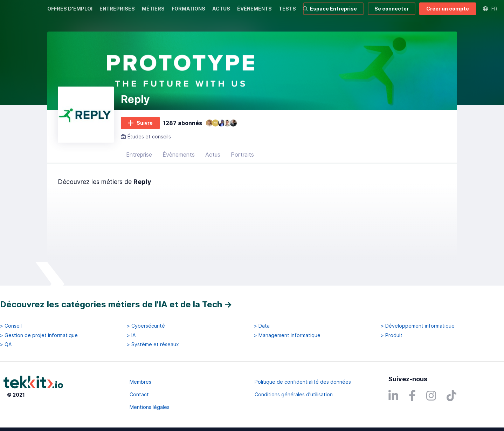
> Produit (392, 335)
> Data (262, 326)
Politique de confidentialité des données (303, 382)
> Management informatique (287, 335)
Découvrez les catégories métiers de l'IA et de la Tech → (116, 304)
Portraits (242, 163)
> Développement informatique (418, 326)
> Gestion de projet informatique (39, 335)
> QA (6, 344)
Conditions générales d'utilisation (294, 394)
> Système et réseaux (153, 344)
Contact (139, 394)
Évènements (179, 163)
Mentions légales (150, 407)
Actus (213, 163)
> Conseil (11, 326)
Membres (140, 382)
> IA (131, 335)
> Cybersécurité (146, 326)
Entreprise (139, 163)
